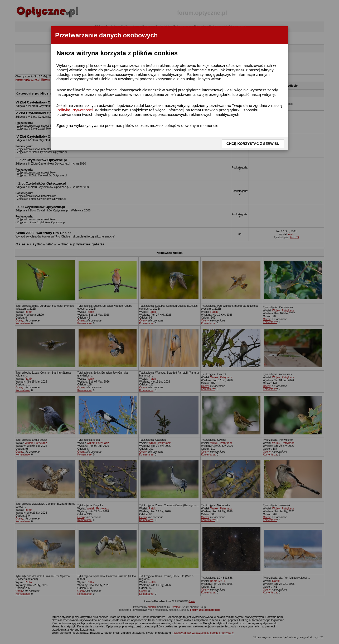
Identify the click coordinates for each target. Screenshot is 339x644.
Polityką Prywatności (75, 110)
